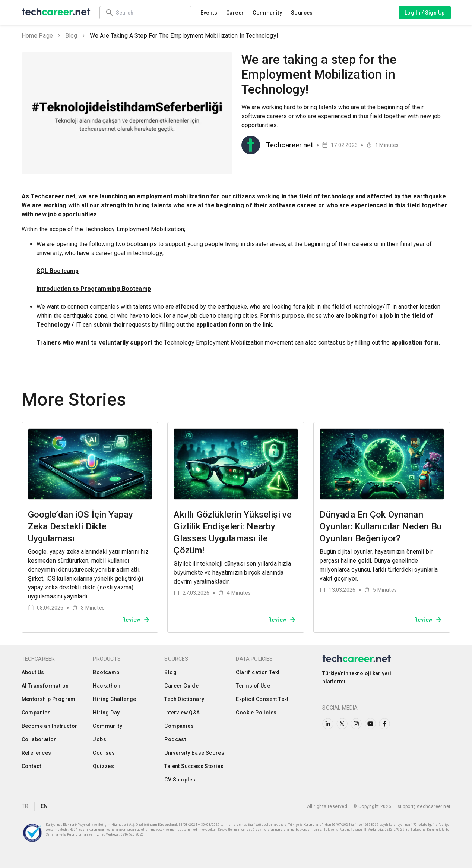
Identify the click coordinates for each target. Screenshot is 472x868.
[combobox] (150, 12)
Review (136, 620)
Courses (104, 753)
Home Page (37, 36)
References (37, 753)
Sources (302, 13)
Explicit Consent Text (262, 699)
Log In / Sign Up (425, 13)
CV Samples (180, 780)
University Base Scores (194, 753)
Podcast (175, 739)
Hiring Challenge (114, 699)
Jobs (99, 739)
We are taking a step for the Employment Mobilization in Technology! (184, 36)
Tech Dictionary (184, 699)
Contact (31, 766)
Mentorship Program (49, 699)
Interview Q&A (182, 713)
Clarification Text (258, 672)
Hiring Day (106, 713)
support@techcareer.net (424, 806)
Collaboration (39, 739)
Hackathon (107, 686)
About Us (33, 672)
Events (209, 13)
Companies (36, 713)
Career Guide (181, 686)
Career (235, 13)
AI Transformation (45, 686)
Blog (71, 36)
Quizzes (103, 766)
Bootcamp (106, 672)
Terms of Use (253, 686)
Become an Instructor (50, 726)
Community (267, 13)
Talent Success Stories (194, 766)
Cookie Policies (256, 713)
